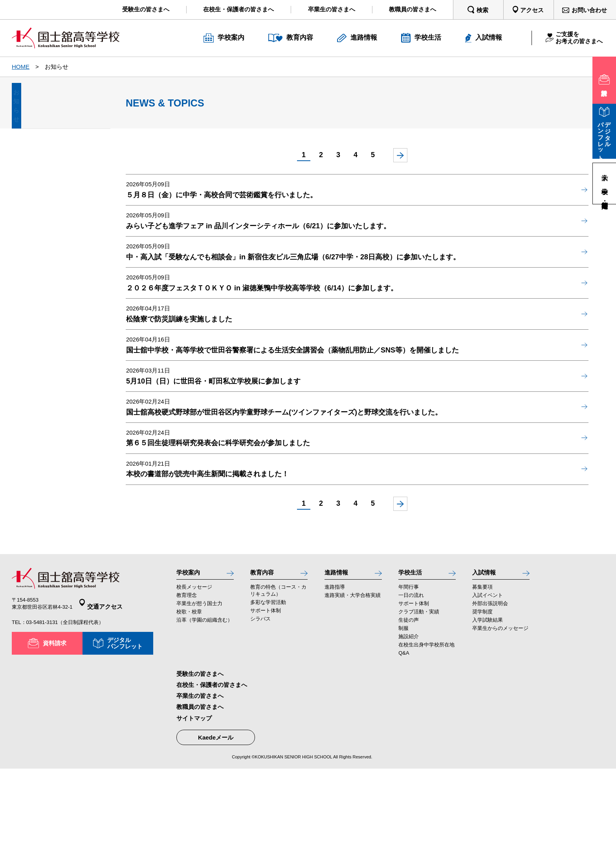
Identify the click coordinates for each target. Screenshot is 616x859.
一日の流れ (411, 685)
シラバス (260, 709)
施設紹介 (409, 727)
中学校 (605, 183)
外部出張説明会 (490, 693)
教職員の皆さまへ (200, 797)
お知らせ (61, 114)
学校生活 (412, 660)
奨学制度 (482, 702)
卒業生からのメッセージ (500, 718)
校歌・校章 (189, 702)
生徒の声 (409, 710)
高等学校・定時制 (605, 197)
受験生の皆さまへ (200, 764)
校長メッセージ (194, 677)
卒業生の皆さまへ (200, 786)
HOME (21, 67)
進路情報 (339, 660)
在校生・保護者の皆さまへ (212, 775)
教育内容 (264, 660)
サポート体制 (266, 700)
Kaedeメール (216, 827)
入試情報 (486, 660)
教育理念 (187, 685)
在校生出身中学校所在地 (426, 735)
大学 (605, 170)
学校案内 (191, 660)
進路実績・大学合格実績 (353, 685)
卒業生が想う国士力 (199, 693)
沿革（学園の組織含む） (204, 710)
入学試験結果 (488, 710)
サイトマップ (194, 808)
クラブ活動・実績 (419, 702)
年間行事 (409, 677)
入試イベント (488, 685)
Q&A (404, 743)
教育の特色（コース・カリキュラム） (278, 680)
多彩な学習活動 (268, 692)
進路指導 (335, 677)
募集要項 (482, 677)
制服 (403, 718)
